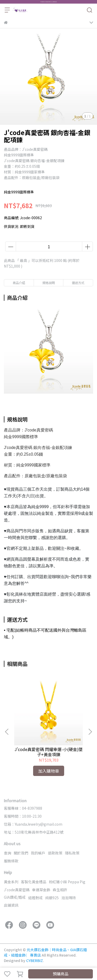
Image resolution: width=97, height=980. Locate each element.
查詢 (8, 853)
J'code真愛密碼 (17, 890)
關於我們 (21, 853)
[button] (90, 732)
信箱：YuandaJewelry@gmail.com (33, 824)
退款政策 (55, 853)
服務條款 (11, 861)
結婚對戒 (35, 898)
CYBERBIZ (35, 960)
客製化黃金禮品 (34, 882)
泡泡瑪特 (69, 898)
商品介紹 (19, 283)
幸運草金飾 (41, 890)
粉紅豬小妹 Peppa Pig (67, 882)
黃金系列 (11, 882)
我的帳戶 (38, 853)
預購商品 (61, 974)
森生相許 (60, 890)
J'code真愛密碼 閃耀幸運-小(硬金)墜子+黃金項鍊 (49, 752)
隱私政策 (72, 853)
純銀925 (52, 898)
